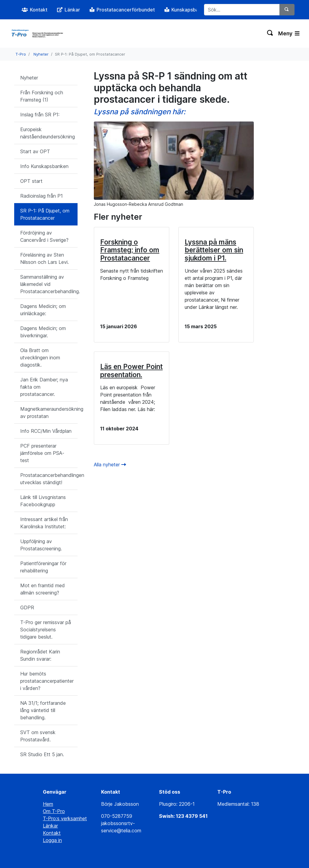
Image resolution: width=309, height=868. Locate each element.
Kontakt (52, 833)
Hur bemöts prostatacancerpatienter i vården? (47, 681)
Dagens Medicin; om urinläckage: (43, 310)
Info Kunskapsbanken (44, 166)
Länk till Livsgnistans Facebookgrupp (43, 501)
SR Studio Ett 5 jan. (42, 754)
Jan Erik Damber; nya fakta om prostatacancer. (44, 387)
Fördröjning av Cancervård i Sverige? (44, 236)
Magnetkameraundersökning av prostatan (49, 413)
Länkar (50, 826)
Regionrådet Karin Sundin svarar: (40, 655)
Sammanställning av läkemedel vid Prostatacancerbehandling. (49, 284)
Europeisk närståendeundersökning (48, 133)
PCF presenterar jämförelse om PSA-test (42, 453)
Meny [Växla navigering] (289, 33)
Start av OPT (35, 151)
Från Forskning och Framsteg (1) (42, 96)
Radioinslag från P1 (41, 196)
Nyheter (41, 54)
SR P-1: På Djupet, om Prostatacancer (45, 214)
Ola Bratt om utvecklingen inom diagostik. (40, 358)
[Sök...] (242, 10)
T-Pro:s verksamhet (65, 818)
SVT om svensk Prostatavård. (38, 736)
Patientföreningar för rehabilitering (43, 567)
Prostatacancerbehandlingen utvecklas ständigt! (49, 479)
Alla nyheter (110, 465)
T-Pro (21, 54)
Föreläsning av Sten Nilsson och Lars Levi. (45, 258)
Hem (48, 804)
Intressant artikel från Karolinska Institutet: (44, 523)
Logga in (52, 840)
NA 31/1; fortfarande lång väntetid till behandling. (43, 710)
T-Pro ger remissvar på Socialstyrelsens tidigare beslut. (46, 630)
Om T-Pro (54, 811)
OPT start (31, 181)
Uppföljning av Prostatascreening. (41, 545)
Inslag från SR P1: (40, 115)
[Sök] (287, 10)
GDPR (27, 607)
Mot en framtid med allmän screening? (43, 589)
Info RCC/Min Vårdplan (46, 431)
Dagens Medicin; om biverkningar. (43, 332)
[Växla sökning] (270, 34)
